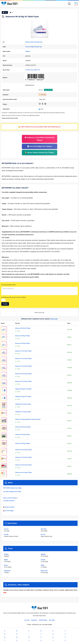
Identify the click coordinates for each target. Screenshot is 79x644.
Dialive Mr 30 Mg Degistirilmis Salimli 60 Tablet (28, 419)
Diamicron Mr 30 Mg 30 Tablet (23, 450)
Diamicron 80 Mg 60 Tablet (23, 443)
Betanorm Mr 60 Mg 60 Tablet (23, 381)
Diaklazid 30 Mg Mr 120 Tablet (23, 389)
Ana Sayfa (27, 620)
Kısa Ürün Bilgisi (8, 511)
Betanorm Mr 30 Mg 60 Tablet (23, 359)
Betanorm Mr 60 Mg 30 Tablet (23, 374)
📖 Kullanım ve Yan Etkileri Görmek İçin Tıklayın (39, 139)
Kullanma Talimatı (9, 507)
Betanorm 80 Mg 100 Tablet (23, 328)
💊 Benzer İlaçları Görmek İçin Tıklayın (39, 153)
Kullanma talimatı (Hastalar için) (34, 42)
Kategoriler (34, 620)
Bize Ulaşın (52, 620)
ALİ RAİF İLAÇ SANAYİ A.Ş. (33, 70)
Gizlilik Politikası (43, 620)
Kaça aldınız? (48, 90)
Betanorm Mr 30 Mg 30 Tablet (23, 351)
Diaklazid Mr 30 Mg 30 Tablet (23, 404)
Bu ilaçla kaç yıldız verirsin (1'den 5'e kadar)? (14, 297)
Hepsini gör (54, 319)
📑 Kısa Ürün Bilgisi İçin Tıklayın (39, 146)
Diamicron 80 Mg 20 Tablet (23, 435)
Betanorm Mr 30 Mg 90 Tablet (23, 366)
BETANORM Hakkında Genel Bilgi (12, 488)
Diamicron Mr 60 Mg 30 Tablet (23, 465)
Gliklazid (28, 51)
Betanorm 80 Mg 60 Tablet (23, 343)
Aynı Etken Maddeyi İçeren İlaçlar (12, 492)
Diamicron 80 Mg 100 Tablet (23, 427)
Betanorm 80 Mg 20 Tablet (23, 336)
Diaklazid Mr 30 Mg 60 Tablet (23, 412)
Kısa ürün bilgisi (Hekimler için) (34, 47)
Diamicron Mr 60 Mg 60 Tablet (23, 473)
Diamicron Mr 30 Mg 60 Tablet (23, 457)
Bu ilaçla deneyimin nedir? (9, 285)
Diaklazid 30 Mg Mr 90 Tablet (23, 397)
